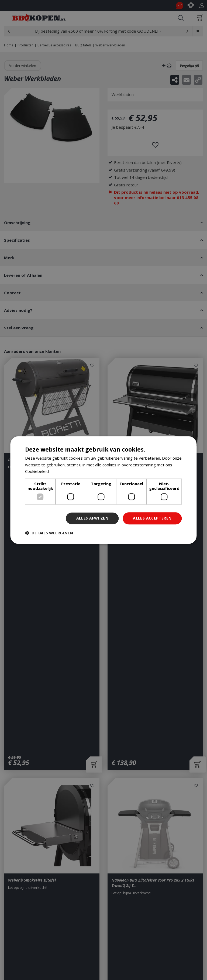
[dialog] (103, 490)
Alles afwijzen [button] (92, 518)
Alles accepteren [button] (152, 518)
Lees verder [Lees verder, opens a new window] (62, 472)
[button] (49, 533)
